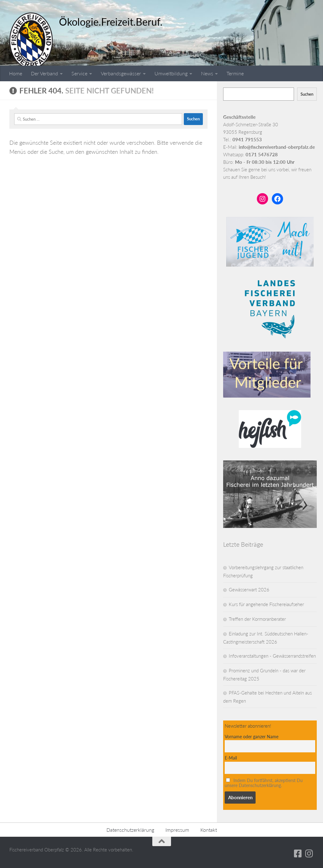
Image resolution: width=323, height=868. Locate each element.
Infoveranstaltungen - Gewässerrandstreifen (272, 656)
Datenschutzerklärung (130, 830)
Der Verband (44, 73)
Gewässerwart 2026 (249, 590)
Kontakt (209, 830)
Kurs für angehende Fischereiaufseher (266, 604)
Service (79, 73)
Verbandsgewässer (121, 73)
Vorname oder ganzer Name (252, 737)
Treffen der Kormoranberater (257, 619)
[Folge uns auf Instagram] (309, 854)
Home (16, 73)
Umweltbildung (171, 73)
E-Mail (231, 758)
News (207, 73)
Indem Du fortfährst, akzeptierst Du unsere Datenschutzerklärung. (264, 783)
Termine (235, 73)
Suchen (307, 94)
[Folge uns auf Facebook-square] (298, 854)
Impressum (177, 830)
